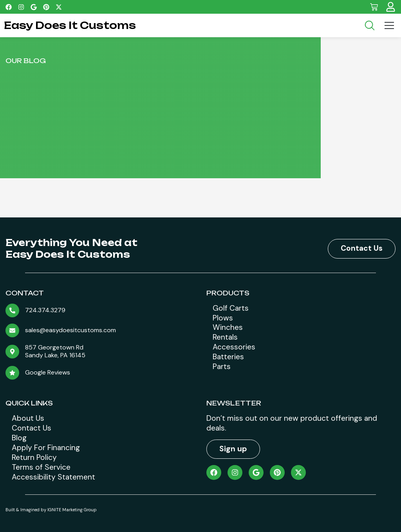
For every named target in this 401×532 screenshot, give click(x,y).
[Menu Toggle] (389, 25)
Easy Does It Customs (70, 25)
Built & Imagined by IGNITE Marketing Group (51, 510)
